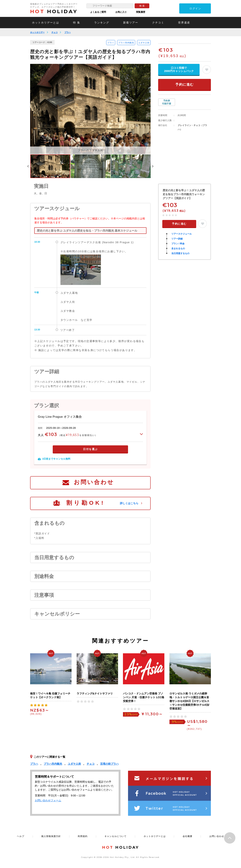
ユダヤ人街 (144, 43)
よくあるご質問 (98, 12)
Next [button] (153, 166)
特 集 (77, 23)
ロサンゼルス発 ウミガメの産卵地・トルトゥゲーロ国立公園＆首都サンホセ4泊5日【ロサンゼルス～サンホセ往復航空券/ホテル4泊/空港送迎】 (189, 701)
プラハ (67, 32)
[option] (90, 109)
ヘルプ (21, 836)
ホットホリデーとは (46, 23)
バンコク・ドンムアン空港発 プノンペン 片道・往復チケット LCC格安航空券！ (144, 697)
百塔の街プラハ (109, 764)
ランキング (102, 23)
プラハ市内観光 (126, 43)
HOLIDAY (54, 11)
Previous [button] (28, 166)
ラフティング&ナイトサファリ (95, 693)
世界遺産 (184, 23)
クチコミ (158, 23)
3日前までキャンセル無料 (56, 459)
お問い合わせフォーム (48, 800)
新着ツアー (131, 23)
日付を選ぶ (90, 449)
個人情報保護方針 (51, 836)
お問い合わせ (94, 482)
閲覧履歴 (141, 12)
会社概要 (188, 836)
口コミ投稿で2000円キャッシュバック (179, 69)
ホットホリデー (37, 32)
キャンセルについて (116, 836)
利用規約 (83, 836)
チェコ (55, 32)
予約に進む (185, 85)
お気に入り (121, 12)
